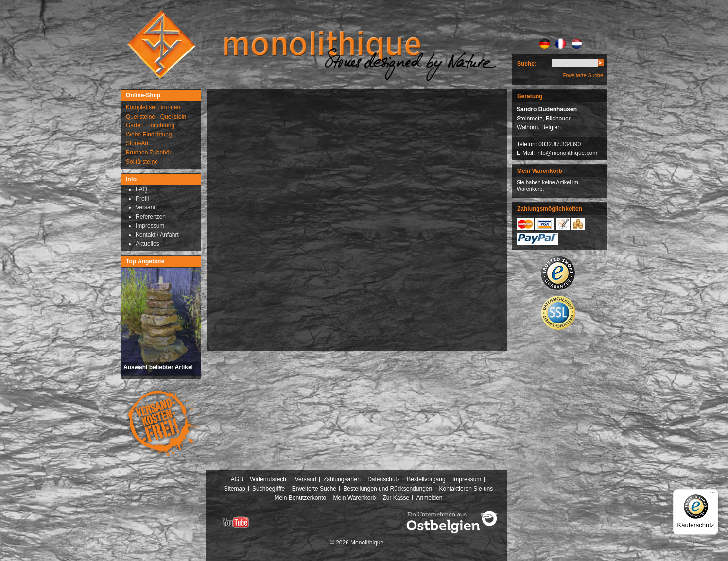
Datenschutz (384, 479)
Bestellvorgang (426, 479)
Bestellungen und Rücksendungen (388, 489)
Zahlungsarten (342, 479)
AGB (237, 479)
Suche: (527, 64)
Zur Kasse (396, 498)
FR (561, 44)
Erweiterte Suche (583, 75)
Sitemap (235, 489)
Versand (306, 479)
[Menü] (712, 495)
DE (545, 44)
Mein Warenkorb (355, 498)
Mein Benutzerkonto (300, 498)
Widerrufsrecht (269, 479)
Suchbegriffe (269, 489)
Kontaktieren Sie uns (466, 489)
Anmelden (430, 498)
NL (577, 44)
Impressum (467, 479)
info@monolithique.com (567, 153)
